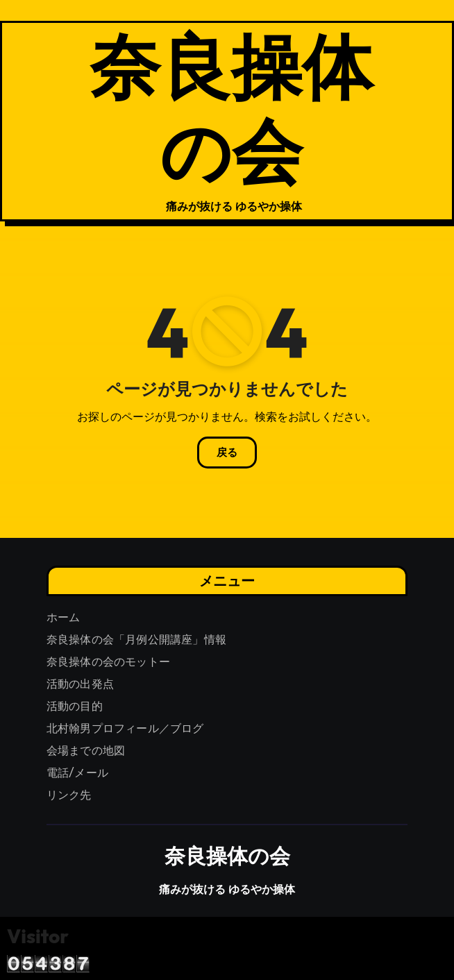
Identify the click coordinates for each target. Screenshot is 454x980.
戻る (227, 453)
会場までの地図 (86, 751)
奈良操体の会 (231, 107)
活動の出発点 (80, 684)
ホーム (64, 617)
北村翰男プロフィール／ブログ (125, 728)
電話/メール (77, 773)
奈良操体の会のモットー (108, 662)
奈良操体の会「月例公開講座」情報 (136, 640)
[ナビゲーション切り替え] (51, 121)
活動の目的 (75, 706)
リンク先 (69, 795)
